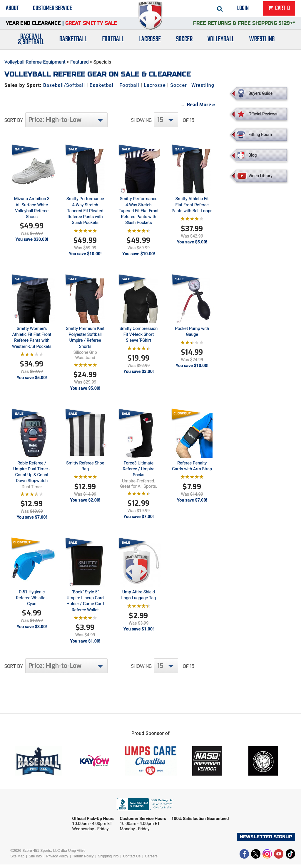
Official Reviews (263, 114)
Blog (252, 155)
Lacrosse (150, 42)
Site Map (17, 860)
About (12, 9)
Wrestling (262, 42)
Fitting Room (260, 135)
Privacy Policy (57, 860)
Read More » (201, 108)
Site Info (35, 860)
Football (113, 42)
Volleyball (221, 42)
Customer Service (52, 9)
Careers (151, 860)
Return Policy (83, 860)
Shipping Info (108, 860)
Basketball (73, 42)
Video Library (260, 176)
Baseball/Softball (64, 85)
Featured (80, 62)
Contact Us (132, 860)
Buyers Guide (260, 93)
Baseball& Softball (31, 42)
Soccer (184, 42)
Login (243, 9)
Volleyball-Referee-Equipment (35, 62)
